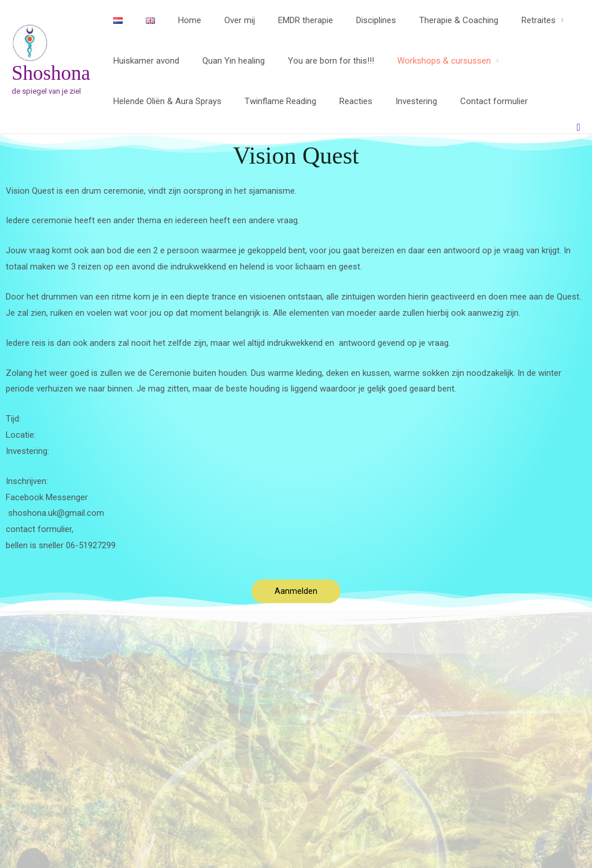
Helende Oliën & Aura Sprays (164, 101)
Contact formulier (468, 101)
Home (175, 20)
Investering (396, 101)
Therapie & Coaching (421, 20)
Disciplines (344, 20)
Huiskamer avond (143, 61)
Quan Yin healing (225, 61)
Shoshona (51, 73)
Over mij (219, 20)
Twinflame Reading (272, 101)
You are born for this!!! (317, 61)
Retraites (495, 20)
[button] (578, 128)
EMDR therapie (280, 20)
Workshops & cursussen (424, 61)
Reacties (341, 101)
